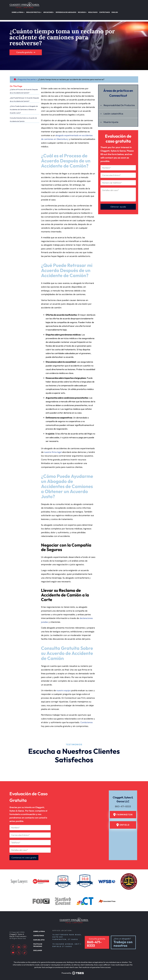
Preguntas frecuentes (27, 75)
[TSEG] (73, 973)
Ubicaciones (46, 12)
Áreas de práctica (32, 12)
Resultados (88, 12)
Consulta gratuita (24, 47)
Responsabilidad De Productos (114, 102)
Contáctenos (87, 718)
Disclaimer (37, 947)
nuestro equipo (64, 686)
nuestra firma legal (53, 447)
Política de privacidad (42, 943)
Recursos (77, 12)
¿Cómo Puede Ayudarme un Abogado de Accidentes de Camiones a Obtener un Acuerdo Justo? (24, 105)
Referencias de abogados (62, 12)
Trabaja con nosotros (123, 943)
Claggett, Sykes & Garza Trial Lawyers (18, 935)
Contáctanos (99, 12)
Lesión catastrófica (114, 113)
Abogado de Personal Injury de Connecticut (15, 75)
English (108, 12)
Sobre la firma (17, 12)
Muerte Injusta (111, 121)
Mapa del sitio (39, 939)
